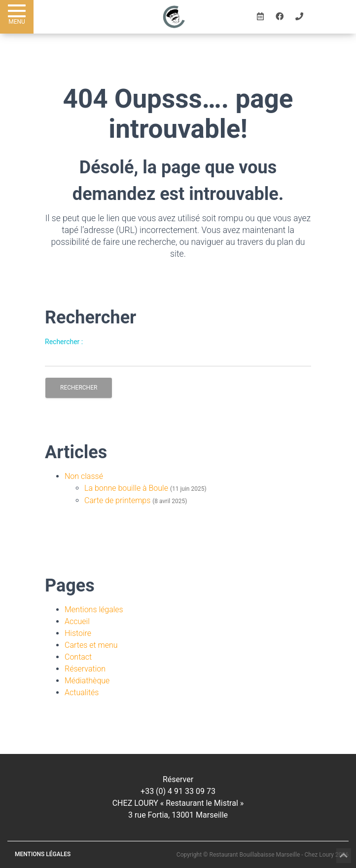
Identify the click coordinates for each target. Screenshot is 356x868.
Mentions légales (94, 610)
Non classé (84, 476)
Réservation (85, 669)
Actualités (82, 692)
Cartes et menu (91, 645)
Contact (78, 657)
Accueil (77, 621)
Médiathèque (87, 681)
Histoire (78, 633)
